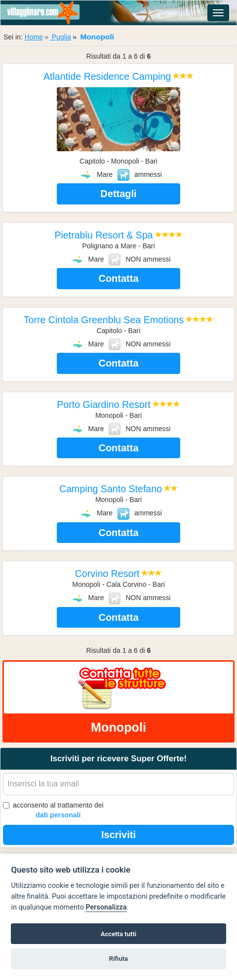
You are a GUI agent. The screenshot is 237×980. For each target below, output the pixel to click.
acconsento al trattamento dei (53, 811)
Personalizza (106, 907)
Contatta (118, 278)
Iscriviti (118, 835)
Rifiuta (118, 959)
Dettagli (118, 194)
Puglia (60, 37)
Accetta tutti (119, 934)
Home (34, 37)
